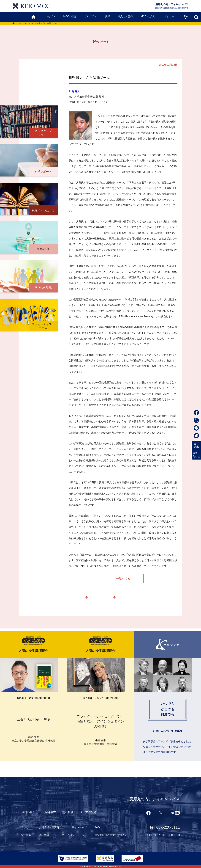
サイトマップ (79, 827)
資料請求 (196, 445)
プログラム (91, 16)
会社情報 (44, 835)
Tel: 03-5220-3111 (165, 827)
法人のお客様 (125, 16)
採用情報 (26, 835)
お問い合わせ (196, 455)
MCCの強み (70, 16)
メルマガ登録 (88, 812)
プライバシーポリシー (74, 835)
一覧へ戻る (123, 579)
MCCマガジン (149, 16)
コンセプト (49, 16)
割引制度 (68, 812)
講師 (107, 16)
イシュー (169, 16)
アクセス (26, 827)
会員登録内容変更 (49, 827)
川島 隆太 (74, 91)
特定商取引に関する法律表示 (111, 835)
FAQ (97, 827)
